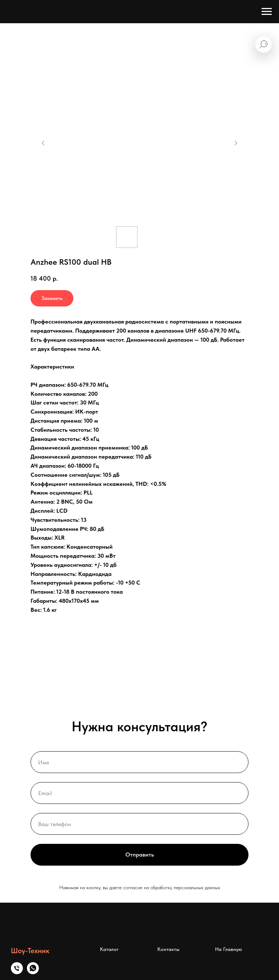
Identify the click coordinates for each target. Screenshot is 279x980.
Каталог (109, 949)
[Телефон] (17, 972)
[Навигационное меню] (267, 12)
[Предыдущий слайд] (43, 143)
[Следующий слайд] (236, 143)
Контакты (168, 949)
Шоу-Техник (30, 951)
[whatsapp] (33, 972)
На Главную (229, 949)
